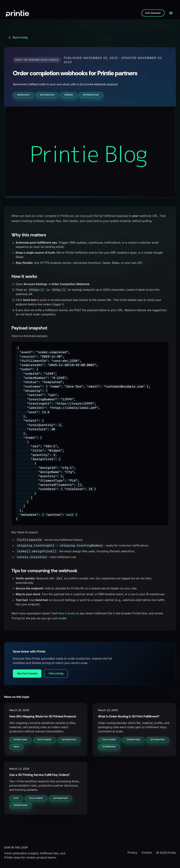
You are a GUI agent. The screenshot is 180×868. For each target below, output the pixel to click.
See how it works (27, 673)
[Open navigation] (171, 13)
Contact (147, 853)
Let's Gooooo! (153, 13)
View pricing (56, 673)
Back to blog (18, 38)
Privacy (132, 853)
